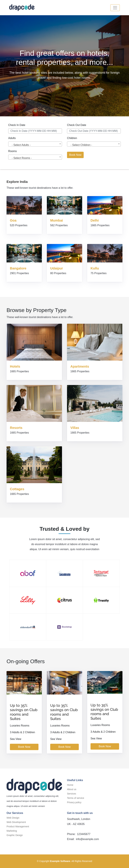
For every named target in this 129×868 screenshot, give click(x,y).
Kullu (95, 268)
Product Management (18, 826)
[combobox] (35, 144)
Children (72, 138)
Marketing (12, 831)
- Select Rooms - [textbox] (22, 158)
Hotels (15, 366)
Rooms (13, 151)
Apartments (80, 366)
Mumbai (57, 220)
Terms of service (76, 798)
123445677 (83, 834)
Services (72, 794)
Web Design (13, 818)
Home (70, 785)
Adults (12, 138)
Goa (13, 220)
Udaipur (57, 268)
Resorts (16, 428)
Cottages (17, 489)
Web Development (16, 822)
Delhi (95, 220)
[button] (115, 8)
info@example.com (87, 839)
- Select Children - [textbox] (81, 145)
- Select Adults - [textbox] (21, 145)
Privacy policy (74, 802)
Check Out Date (77, 125)
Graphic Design (15, 835)
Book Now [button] (75, 155)
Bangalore (18, 268)
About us (72, 789)
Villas (75, 428)
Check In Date (17, 125)
